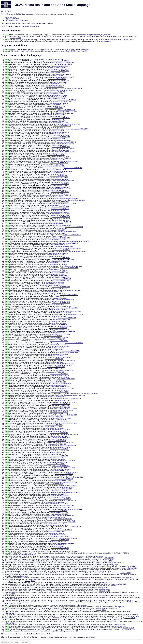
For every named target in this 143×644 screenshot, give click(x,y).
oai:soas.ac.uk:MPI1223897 (57, 441)
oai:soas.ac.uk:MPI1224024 (60, 376)
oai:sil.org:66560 (106, 41)
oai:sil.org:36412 (109, 558)
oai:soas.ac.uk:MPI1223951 (59, 176)
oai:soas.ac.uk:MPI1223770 (73, 88)
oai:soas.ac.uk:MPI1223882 (60, 456)
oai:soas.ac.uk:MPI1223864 (59, 413)
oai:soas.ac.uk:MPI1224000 (57, 321)
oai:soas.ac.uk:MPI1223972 (61, 238)
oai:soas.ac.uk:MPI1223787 (61, 66)
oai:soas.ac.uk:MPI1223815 (60, 496)
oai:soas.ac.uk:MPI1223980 (62, 225)
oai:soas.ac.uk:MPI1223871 (72, 399)
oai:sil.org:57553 (30, 581)
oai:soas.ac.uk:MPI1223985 (60, 156)
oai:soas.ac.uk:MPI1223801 (60, 549)
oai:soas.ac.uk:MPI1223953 (55, 164)
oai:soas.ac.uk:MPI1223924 (65, 370)
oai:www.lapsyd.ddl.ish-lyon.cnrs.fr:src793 (74, 51)
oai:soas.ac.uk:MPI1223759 (56, 127)
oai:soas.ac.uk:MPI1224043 (61, 217)
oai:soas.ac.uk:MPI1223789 (60, 69)
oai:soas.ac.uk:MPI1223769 (56, 98)
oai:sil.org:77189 (128, 628)
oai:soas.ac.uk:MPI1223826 (58, 491)
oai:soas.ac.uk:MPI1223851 (55, 428)
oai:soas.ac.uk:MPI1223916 (56, 269)
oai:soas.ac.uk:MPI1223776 (55, 85)
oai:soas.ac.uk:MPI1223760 (71, 124)
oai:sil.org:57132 (132, 568)
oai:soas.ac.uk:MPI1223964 (64, 247)
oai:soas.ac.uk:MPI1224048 (56, 211)
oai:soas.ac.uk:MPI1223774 (60, 82)
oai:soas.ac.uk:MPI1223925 (59, 374)
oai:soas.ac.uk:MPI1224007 (55, 296)
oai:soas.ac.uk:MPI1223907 (57, 316)
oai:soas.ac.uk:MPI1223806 (55, 546)
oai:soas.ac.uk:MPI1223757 (60, 132)
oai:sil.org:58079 (128, 600)
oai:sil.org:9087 (98, 556)
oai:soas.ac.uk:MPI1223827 (62, 481)
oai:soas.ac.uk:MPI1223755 (79, 129)
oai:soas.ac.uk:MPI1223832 (57, 524)
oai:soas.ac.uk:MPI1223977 (67, 232)
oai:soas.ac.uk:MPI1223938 (74, 343)
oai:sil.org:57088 (112, 564)
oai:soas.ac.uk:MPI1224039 (58, 328)
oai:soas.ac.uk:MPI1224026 (54, 359)
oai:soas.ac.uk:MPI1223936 (53, 336)
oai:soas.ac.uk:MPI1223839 (63, 530)
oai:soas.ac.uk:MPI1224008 (65, 300)
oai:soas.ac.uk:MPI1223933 (71, 351)
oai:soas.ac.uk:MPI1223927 (55, 380)
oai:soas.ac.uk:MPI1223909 (61, 301)
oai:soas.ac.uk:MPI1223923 (60, 390)
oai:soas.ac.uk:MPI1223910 (57, 293)
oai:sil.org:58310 (82, 605)
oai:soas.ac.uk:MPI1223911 (69, 295)
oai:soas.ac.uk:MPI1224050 (59, 163)
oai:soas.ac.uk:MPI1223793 (54, 108)
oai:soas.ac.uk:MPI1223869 (68, 409)
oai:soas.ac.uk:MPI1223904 (62, 306)
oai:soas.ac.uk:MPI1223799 (56, 106)
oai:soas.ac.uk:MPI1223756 (55, 131)
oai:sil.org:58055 (111, 586)
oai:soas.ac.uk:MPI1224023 (55, 372)
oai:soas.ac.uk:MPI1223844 (73, 509)
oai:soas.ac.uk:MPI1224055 (60, 184)
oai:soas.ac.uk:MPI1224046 (67, 204)
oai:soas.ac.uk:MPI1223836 (55, 533)
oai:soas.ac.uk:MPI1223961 (56, 255)
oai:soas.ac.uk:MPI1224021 (66, 389)
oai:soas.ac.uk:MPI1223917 (60, 273)
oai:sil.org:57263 (130, 570)
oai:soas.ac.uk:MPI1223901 (62, 320)
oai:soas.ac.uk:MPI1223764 (57, 121)
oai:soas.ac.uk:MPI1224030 (55, 348)
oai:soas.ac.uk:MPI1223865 (68, 415)
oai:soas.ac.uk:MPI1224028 (54, 362)
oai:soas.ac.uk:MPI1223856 (60, 421)
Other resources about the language (16, 20)
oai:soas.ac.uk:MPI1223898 (65, 442)
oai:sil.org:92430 (72, 631)
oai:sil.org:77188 (121, 626)
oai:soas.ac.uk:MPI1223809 (60, 540)
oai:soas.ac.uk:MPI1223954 (73, 168)
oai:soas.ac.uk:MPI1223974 (80, 241)
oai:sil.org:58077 (129, 596)
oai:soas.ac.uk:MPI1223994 (58, 145)
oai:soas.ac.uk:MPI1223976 (56, 230)
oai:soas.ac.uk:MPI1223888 (56, 452)
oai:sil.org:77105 (10, 623)
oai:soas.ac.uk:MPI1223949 (60, 209)
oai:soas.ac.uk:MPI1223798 (55, 105)
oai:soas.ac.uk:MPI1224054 (66, 181)
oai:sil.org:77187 (119, 625)
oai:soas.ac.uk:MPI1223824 (65, 487)
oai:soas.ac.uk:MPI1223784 (54, 76)
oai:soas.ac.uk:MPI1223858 (54, 425)
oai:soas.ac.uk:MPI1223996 (55, 134)
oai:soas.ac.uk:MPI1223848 (63, 519)
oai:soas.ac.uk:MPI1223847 (56, 517)
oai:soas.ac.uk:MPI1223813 (66, 506)
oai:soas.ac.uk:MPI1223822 (64, 479)
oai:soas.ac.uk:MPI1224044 (60, 220)
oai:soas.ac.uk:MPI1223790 (67, 100)
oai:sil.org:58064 (105, 591)
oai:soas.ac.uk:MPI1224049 (60, 212)
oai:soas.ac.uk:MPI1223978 (56, 233)
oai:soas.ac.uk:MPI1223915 (54, 292)
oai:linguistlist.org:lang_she (28, 555)
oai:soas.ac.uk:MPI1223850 (53, 427)
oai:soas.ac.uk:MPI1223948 (57, 205)
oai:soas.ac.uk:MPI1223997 (62, 135)
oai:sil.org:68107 (118, 619)
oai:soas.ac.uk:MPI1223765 (60, 123)
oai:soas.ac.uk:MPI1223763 (55, 119)
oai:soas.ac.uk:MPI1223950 (56, 174)
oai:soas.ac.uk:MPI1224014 (69, 268)
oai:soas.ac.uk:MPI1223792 (59, 103)
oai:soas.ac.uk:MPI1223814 (62, 508)
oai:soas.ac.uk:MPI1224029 (56, 367)
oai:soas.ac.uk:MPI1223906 (62, 313)
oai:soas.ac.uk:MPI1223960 (59, 253)
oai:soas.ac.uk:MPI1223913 (54, 285)
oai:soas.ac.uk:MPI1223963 (66, 259)
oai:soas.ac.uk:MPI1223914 (58, 288)
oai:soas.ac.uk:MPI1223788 (57, 68)
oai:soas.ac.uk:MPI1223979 (72, 235)
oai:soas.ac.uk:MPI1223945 (62, 218)
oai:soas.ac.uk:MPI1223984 (56, 155)
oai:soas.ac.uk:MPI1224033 (54, 356)
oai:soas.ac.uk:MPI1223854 (59, 433)
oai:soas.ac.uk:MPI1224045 (62, 222)
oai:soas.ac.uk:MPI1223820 (63, 475)
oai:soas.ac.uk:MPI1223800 (60, 548)
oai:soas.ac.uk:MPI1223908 (58, 298)
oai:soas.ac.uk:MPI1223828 (69, 482)
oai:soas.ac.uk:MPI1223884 (56, 459)
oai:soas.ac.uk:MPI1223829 (54, 484)
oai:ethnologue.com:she (56, 59)
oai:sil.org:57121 (129, 566)
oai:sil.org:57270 (105, 571)
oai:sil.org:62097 (112, 608)
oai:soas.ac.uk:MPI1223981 (74, 227)
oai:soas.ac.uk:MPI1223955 (55, 173)
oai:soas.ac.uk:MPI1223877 (69, 472)
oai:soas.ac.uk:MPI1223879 (66, 467)
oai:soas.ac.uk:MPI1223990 (65, 148)
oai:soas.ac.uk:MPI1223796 (64, 113)
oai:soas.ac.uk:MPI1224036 (59, 341)
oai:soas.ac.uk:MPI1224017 (56, 274)
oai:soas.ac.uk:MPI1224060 (61, 258)
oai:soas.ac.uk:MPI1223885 (66, 461)
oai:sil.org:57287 (125, 573)
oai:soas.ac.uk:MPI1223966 (61, 250)
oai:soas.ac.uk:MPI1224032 (69, 353)
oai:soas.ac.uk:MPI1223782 (56, 72)
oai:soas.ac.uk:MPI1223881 (61, 466)
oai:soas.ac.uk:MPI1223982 (58, 228)
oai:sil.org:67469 (133, 616)
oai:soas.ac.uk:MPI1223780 (60, 61)
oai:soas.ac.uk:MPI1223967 (77, 251)
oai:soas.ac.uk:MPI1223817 (62, 499)
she (9, 11)
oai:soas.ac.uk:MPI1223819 (71, 492)
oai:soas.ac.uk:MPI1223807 (60, 536)
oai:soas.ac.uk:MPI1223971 (58, 236)
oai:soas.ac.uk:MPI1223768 (57, 97)
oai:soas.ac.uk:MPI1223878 (64, 474)
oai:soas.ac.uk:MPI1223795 (68, 111)
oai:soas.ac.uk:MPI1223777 (55, 87)
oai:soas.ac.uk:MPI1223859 (69, 434)
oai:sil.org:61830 (119, 607)
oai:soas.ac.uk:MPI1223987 (57, 160)
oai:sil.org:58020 (105, 582)
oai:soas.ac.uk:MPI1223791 (62, 102)
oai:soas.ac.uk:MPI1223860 (62, 418)
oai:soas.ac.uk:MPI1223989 (65, 152)
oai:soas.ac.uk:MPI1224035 (59, 337)
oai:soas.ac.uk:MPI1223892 (62, 447)
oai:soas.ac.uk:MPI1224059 (60, 179)
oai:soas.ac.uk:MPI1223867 (61, 405)
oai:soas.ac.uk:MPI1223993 (65, 144)
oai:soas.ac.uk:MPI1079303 (76, 395)
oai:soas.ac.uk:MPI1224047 (60, 207)
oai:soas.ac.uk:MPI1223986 (62, 158)
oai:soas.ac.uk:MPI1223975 (69, 243)
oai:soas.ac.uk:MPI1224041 (60, 202)
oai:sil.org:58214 (15, 604)
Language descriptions (12, 19)
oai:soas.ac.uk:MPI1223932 (61, 346)
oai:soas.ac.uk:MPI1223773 (60, 80)
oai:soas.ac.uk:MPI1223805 (57, 545)
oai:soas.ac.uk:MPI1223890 (57, 444)
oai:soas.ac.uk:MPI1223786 (63, 64)
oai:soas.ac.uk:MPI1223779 (57, 79)
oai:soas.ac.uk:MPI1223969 (58, 264)
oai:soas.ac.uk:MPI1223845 (58, 511)
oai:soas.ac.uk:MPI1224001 (60, 325)
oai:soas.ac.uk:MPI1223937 (56, 339)
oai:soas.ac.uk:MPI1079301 (90, 394)
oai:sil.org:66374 (10, 613)
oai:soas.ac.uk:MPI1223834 (72, 527)
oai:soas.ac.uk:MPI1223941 (62, 195)
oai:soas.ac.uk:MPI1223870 (57, 397)
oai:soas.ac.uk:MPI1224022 (54, 368)
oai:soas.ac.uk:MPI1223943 (76, 200)
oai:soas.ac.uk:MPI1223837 (57, 535)
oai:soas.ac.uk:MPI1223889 (57, 454)
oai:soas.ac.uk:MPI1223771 (65, 90)
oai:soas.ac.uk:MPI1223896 (58, 439)
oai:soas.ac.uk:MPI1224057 (57, 190)
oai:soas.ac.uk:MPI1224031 (54, 349)
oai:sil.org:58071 (10, 594)
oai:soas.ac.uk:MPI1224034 (61, 334)
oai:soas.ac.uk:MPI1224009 (61, 303)
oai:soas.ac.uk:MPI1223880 (56, 464)
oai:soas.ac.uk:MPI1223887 (60, 450)
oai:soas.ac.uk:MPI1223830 (54, 528)
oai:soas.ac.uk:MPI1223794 (66, 110)
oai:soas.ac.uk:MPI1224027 (65, 364)
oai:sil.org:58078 (15, 599)
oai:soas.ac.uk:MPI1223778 (64, 77)
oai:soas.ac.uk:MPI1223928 (66, 360)
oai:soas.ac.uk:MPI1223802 (68, 551)
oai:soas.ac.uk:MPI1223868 (61, 407)
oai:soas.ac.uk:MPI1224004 (72, 311)
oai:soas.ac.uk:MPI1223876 (60, 471)
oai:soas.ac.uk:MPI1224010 (55, 282)
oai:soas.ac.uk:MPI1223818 (67, 501)
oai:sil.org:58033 (121, 584)
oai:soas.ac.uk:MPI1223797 (56, 115)
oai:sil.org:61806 (129, 39)
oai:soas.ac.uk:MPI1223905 (57, 310)
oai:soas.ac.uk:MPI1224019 (73, 266)
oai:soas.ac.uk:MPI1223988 (60, 150)
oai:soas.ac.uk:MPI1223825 (63, 489)
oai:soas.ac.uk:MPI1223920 (57, 382)
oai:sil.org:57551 (127, 578)
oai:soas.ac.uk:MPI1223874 (61, 404)
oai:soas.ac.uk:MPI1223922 (60, 387)
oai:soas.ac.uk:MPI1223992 (67, 142)
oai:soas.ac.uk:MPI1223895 (61, 438)
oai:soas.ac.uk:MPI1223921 (62, 384)
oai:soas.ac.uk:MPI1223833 (59, 525)
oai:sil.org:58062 (103, 587)
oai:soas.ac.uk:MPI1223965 (72, 248)
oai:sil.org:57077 (119, 563)
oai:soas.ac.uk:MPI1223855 (58, 420)
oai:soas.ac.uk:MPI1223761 (56, 116)
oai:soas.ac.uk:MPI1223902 (57, 323)
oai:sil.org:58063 (104, 589)
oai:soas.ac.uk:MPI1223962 (58, 256)
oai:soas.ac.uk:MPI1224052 (57, 170)
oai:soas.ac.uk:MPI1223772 (56, 92)
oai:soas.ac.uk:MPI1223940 (56, 193)
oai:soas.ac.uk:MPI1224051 (56, 166)
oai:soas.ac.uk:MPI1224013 (72, 290)
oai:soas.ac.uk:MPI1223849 (66, 520)
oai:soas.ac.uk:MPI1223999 (56, 139)
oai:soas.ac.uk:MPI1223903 (63, 326)
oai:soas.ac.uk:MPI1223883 (56, 458)
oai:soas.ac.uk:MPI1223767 (59, 95)
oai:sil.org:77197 (130, 629)
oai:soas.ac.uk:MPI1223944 (60, 215)
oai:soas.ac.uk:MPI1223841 (66, 516)
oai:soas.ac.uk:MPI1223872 (63, 401)
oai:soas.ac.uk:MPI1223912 (55, 284)
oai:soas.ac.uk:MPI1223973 (57, 240)
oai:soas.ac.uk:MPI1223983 (58, 153)
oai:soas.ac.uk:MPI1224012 (61, 287)
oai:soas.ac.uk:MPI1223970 (59, 245)
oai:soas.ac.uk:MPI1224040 (69, 198)
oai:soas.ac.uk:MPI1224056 (61, 187)
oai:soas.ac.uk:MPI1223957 (58, 185)
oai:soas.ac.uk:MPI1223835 (56, 532)
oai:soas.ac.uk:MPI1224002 (55, 304)
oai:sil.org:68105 (130, 618)
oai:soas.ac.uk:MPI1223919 (61, 281)
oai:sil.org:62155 (101, 610)
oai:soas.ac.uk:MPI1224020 (58, 385)
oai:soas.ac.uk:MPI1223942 (54, 197)
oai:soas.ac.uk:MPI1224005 (75, 315)
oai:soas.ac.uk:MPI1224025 (66, 379)
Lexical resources (10, 17)
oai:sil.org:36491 (108, 559)
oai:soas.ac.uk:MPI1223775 (58, 84)
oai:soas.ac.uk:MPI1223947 (59, 224)
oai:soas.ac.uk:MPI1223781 (60, 71)
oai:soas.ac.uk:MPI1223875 (62, 469)
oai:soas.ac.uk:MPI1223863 (59, 412)
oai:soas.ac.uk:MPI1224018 (62, 279)
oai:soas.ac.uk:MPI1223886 (58, 462)
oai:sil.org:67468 (133, 615)
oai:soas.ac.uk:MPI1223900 (67, 318)
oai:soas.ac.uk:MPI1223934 (60, 354)
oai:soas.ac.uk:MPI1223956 (60, 182)
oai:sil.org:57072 (108, 561)
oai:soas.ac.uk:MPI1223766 (54, 94)
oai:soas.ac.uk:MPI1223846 (59, 512)
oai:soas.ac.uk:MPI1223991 (62, 140)
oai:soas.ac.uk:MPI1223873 (68, 402)
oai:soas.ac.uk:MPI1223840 (60, 514)
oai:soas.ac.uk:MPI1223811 (55, 502)
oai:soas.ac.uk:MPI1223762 (61, 118)
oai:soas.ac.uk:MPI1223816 (61, 497)
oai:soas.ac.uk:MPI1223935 (62, 357)
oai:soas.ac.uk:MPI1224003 (69, 308)
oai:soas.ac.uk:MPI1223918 (61, 277)
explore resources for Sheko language (28, 26)
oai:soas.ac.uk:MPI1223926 (60, 377)
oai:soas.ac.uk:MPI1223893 (59, 449)
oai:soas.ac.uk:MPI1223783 (62, 74)
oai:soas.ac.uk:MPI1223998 (61, 137)
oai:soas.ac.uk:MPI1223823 (68, 486)
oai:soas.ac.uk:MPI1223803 (57, 541)
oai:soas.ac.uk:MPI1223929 (63, 365)
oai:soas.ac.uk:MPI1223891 (67, 446)
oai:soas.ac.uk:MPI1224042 (61, 214)
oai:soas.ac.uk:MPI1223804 (66, 543)
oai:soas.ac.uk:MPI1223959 (60, 192)
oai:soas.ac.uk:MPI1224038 (60, 329)
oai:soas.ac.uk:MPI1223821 (74, 477)
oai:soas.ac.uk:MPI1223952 (69, 161)
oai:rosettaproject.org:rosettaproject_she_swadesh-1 (94, 35)
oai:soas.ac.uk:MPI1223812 (59, 504)
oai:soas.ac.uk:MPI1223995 (61, 147)
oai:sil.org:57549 (22, 576)
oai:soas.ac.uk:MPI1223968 (57, 263)
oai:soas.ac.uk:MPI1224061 (60, 261)
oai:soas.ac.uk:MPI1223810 (56, 494)
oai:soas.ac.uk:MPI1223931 (56, 333)
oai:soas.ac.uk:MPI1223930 (66, 331)
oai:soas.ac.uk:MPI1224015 (58, 271)
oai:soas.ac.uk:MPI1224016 (59, 276)
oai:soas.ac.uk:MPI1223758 (62, 126)
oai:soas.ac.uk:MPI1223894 (59, 436)
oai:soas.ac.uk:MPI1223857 (68, 423)
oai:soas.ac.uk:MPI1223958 (62, 189)
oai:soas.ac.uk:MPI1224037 (59, 345)
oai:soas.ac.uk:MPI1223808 (68, 538)
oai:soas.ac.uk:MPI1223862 (64, 410)
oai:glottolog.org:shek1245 (81, 49)
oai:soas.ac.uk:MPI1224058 (59, 178)
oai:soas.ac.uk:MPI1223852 (61, 430)
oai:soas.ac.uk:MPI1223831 (67, 522)
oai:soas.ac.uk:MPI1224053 (63, 171)
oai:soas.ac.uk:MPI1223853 (57, 431)
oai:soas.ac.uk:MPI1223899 (60, 392)
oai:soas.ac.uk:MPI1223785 (65, 63)
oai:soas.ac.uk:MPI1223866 (55, 417)
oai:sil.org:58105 (15, 38)
